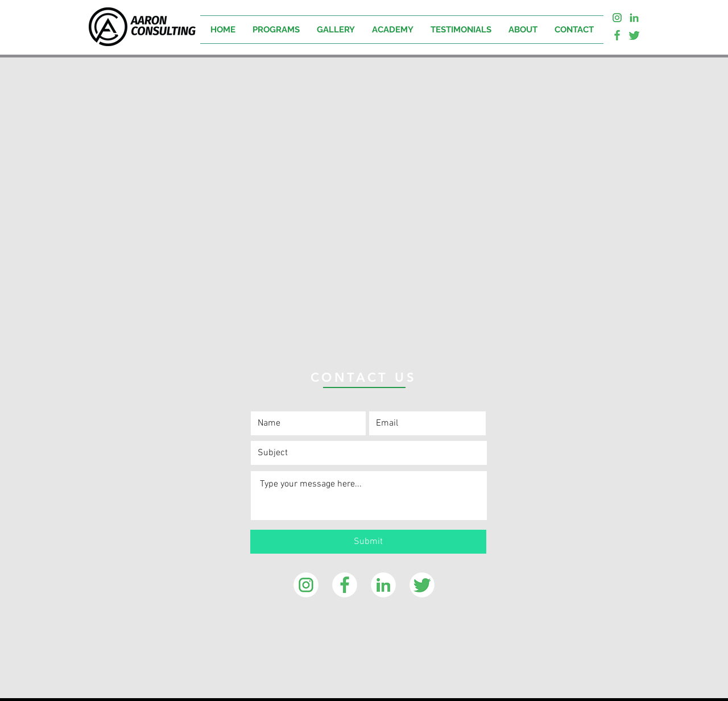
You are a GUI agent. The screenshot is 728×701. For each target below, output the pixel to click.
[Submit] (368, 542)
